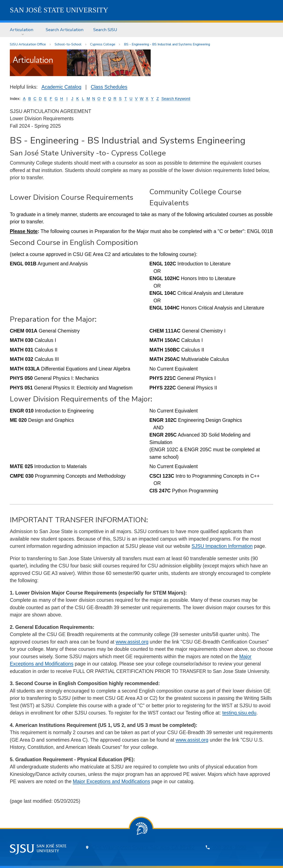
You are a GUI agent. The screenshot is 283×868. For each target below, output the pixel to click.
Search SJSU (105, 30)
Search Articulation (65, 30)
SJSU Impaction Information (222, 546)
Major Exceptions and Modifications (111, 781)
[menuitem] (23, 30)
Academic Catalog (61, 87)
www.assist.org (132, 642)
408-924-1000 (229, 847)
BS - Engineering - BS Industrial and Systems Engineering (167, 44)
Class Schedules (109, 87)
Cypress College (103, 44)
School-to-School (68, 44)
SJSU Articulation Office (28, 44)
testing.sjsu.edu (239, 713)
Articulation (22, 30)
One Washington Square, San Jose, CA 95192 (144, 847)
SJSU (59, 10)
